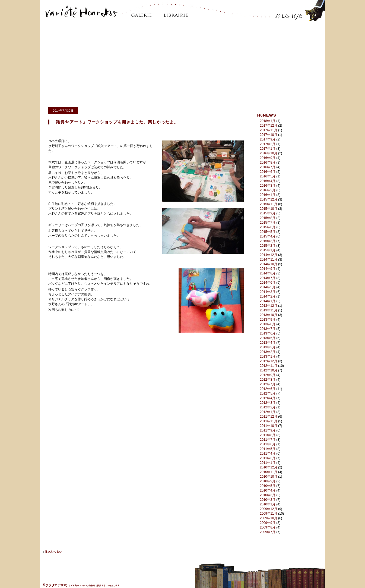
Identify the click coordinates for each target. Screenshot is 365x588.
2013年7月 (268, 329)
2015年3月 (268, 241)
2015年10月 (269, 209)
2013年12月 (269, 306)
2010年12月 (269, 467)
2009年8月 (268, 527)
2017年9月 (268, 139)
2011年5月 (268, 449)
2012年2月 (268, 407)
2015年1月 (268, 250)
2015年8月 (268, 218)
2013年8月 (268, 324)
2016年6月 (268, 172)
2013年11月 (269, 310)
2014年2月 (268, 296)
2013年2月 (268, 352)
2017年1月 (268, 149)
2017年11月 (269, 130)
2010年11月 (269, 472)
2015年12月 (269, 199)
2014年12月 (269, 255)
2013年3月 (268, 347)
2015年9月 (268, 213)
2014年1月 (268, 301)
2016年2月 (268, 190)
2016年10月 (269, 153)
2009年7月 (268, 532)
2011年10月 (269, 426)
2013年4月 (268, 343)
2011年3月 (268, 458)
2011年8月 (268, 435)
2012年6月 (268, 389)
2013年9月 (268, 320)
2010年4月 (268, 490)
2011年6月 (268, 444)
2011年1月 (268, 463)
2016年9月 (268, 158)
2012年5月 (268, 393)
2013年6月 (268, 333)
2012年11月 (269, 366)
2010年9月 (268, 481)
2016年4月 (268, 181)
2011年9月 (268, 430)
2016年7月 (268, 167)
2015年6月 (268, 227)
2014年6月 (268, 283)
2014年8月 (268, 273)
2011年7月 (268, 440)
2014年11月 (269, 259)
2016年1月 (268, 195)
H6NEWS (267, 115)
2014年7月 (268, 278)
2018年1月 (268, 121)
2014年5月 (268, 287)
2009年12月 (269, 509)
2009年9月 (268, 523)
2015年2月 (268, 246)
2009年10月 (269, 518)
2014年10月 (269, 264)
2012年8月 (268, 380)
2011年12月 (269, 417)
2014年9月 (268, 269)
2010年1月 (268, 504)
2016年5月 (268, 176)
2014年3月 (268, 292)
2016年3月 (268, 186)
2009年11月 (269, 514)
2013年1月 (268, 356)
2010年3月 (268, 495)
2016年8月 (268, 162)
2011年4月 (268, 453)
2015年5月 (268, 232)
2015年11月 (269, 204)
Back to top (53, 552)
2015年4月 (268, 236)
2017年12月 (269, 126)
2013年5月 (268, 338)
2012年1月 (268, 412)
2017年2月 (268, 144)
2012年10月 (269, 370)
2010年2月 (268, 500)
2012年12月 (269, 361)
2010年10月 (269, 477)
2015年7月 (268, 223)
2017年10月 (269, 135)
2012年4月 (268, 398)
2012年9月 (268, 375)
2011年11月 (269, 421)
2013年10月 (269, 315)
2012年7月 (268, 384)
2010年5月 (268, 486)
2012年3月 (268, 403)
